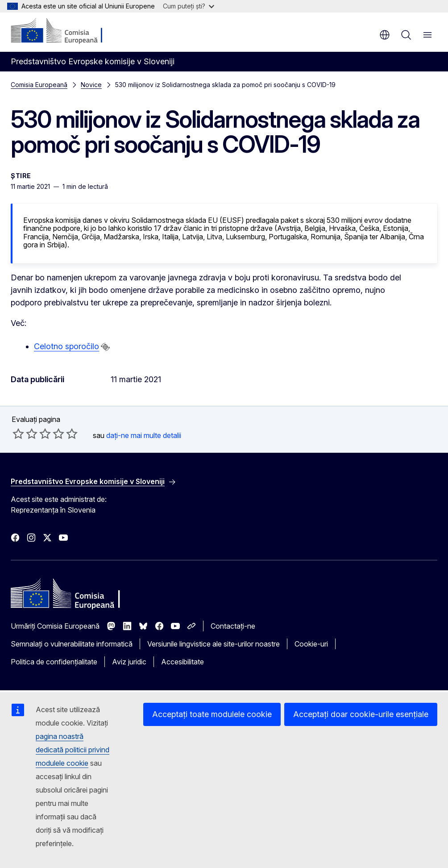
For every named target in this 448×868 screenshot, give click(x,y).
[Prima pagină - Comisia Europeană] (65, 31)
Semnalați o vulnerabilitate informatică (72, 644)
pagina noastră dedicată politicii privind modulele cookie (73, 750)
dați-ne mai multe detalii (144, 435)
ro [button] (385, 35)
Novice (91, 85)
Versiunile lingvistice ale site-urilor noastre (214, 644)
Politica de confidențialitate (54, 662)
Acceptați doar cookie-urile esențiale (361, 714)
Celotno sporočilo (66, 346)
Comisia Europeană (39, 85)
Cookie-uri (311, 644)
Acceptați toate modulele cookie (212, 714)
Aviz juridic (129, 662)
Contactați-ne (233, 626)
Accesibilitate (183, 662)
